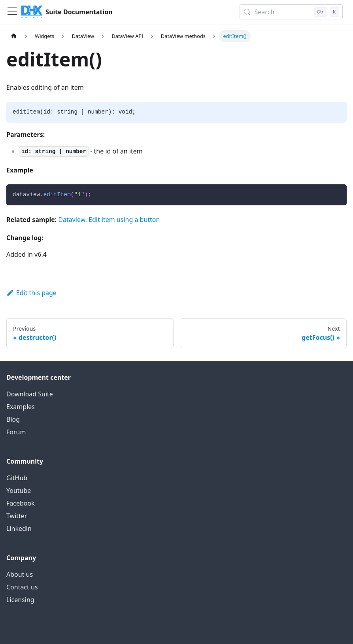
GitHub (17, 478)
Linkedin (19, 528)
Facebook (21, 503)
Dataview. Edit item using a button (109, 220)
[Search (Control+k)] (291, 12)
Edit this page (31, 293)
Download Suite (30, 394)
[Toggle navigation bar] (12, 12)
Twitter (17, 516)
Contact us (22, 587)
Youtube (19, 491)
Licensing (20, 600)
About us (20, 574)
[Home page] (14, 36)
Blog (13, 419)
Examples (21, 407)
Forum (16, 432)
